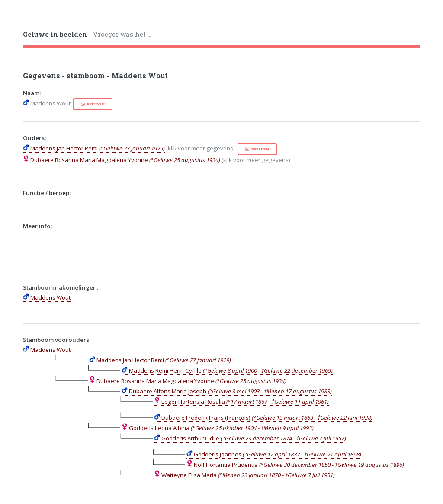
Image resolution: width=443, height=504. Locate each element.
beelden (96, 104)
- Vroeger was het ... (87, 34)
